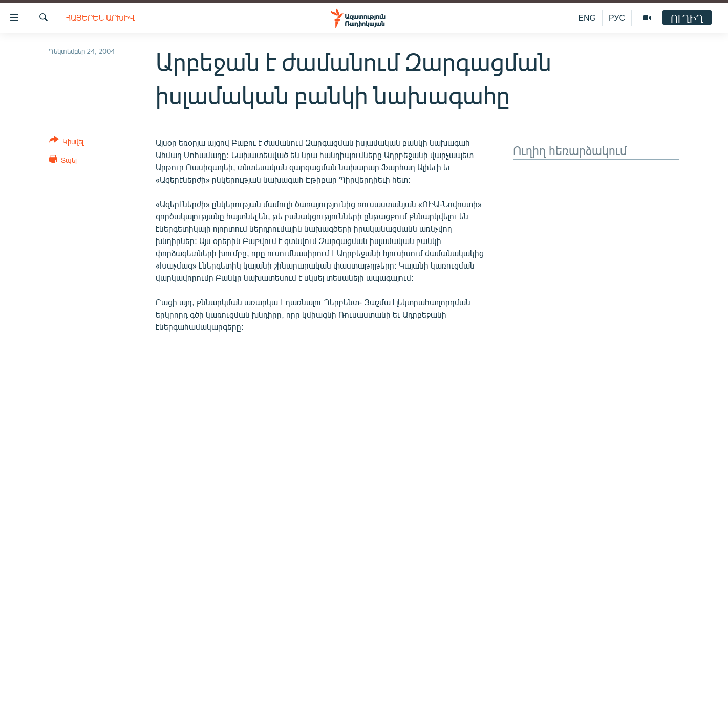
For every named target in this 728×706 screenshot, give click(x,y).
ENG (587, 18)
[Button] (66, 142)
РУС (617, 18)
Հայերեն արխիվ (100, 18)
